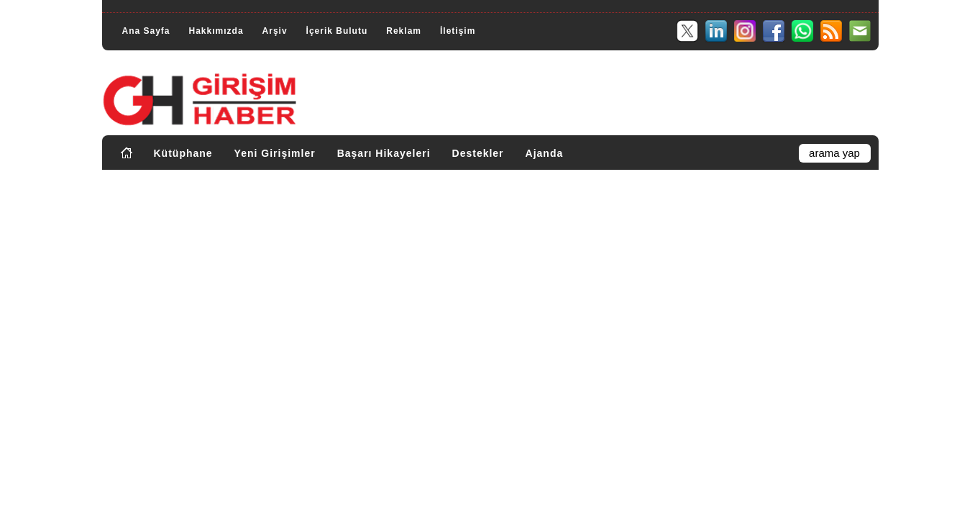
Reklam (404, 31)
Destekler (478, 153)
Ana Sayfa (146, 31)
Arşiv (275, 31)
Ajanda (545, 153)
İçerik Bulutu (337, 31)
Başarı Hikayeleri (384, 153)
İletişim (458, 31)
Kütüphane (183, 153)
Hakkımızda (216, 31)
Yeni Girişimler (275, 153)
